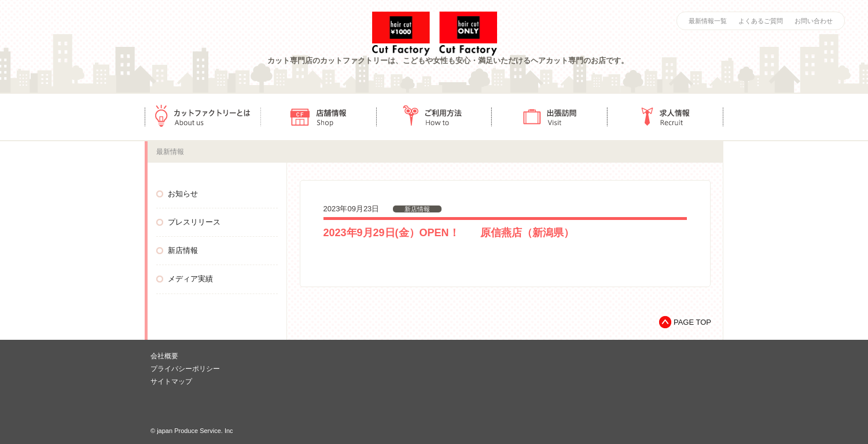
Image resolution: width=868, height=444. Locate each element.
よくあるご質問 (761, 21)
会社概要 (164, 356)
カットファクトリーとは (203, 117)
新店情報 (183, 250)
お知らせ (183, 194)
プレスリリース (194, 222)
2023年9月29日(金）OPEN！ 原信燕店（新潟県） (449, 233)
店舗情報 (318, 117)
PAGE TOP (692, 322)
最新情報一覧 (708, 21)
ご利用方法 (434, 117)
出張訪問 (550, 117)
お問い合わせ (814, 21)
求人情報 (665, 117)
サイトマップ (171, 381)
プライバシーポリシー (185, 369)
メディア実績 (190, 279)
